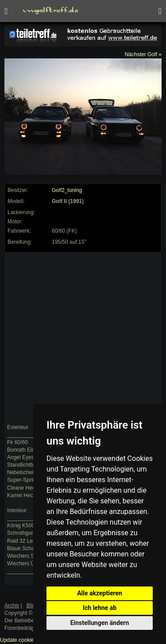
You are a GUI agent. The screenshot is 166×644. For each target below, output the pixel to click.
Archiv (12, 606)
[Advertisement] (83, 338)
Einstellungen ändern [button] (100, 623)
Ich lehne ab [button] (100, 608)
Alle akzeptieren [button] (100, 593)
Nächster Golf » (143, 54)
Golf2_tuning (67, 190)
